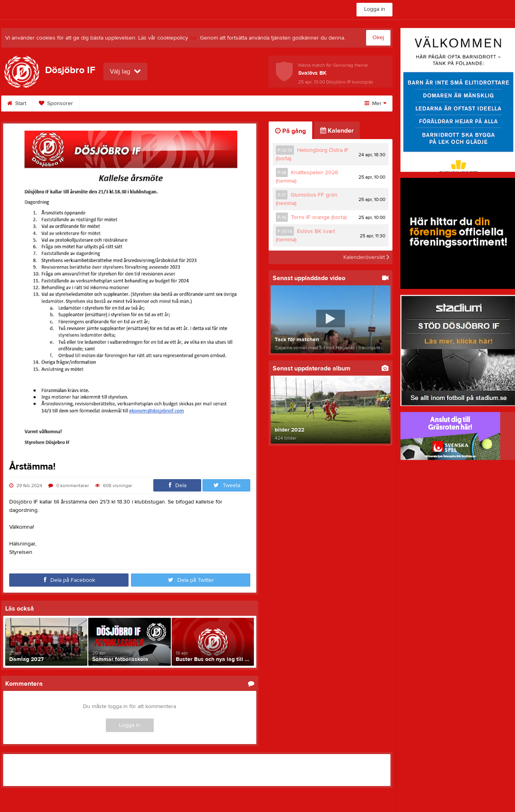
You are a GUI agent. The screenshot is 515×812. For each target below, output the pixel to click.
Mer (375, 103)
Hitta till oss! (104, 103)
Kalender (337, 131)
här (193, 38)
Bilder (146, 103)
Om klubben (269, 103)
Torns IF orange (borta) (319, 217)
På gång (290, 131)
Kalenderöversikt (366, 257)
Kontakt (313, 103)
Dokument (222, 103)
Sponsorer (56, 103)
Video (181, 103)
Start (17, 103)
